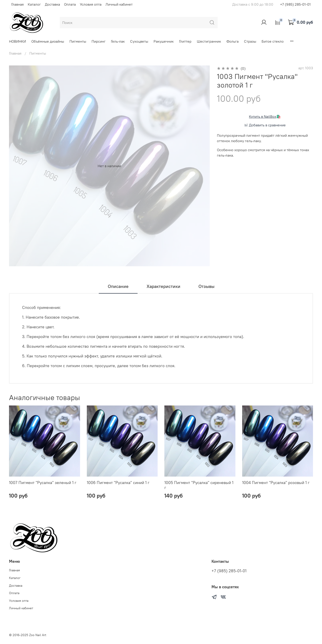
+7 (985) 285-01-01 (295, 4)
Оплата (70, 4)
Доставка (52, 4)
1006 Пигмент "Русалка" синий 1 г (118, 483)
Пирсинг (99, 41)
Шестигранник (209, 41)
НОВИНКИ (17, 41)
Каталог (34, 4)
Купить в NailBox (263, 116)
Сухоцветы (139, 41)
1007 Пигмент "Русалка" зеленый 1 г (43, 483)
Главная (17, 4)
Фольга (232, 41)
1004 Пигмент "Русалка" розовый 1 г (276, 483)
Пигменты (78, 41)
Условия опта (91, 4)
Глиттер (185, 41)
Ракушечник (164, 41)
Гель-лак (118, 41)
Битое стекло (273, 41)
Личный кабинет (119, 4)
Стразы (250, 41)
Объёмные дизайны (48, 41)
